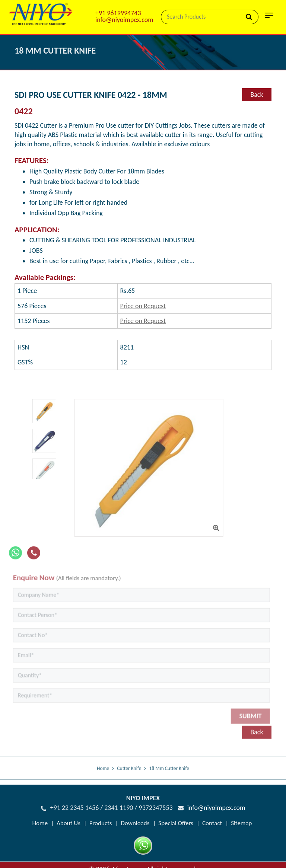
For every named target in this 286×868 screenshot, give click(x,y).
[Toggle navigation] (269, 17)
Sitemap (241, 823)
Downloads (135, 823)
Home (103, 776)
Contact (212, 823)
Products (101, 823)
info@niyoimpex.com (124, 20)
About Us (69, 823)
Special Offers (176, 823)
